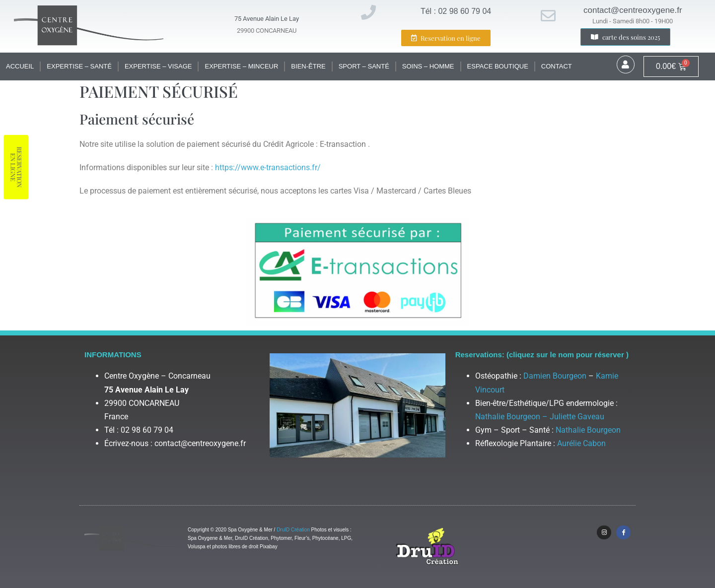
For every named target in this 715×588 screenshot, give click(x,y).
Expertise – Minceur (241, 66)
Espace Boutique (498, 66)
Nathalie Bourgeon (588, 430)
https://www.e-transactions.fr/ (268, 167)
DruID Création (293, 530)
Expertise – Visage (158, 66)
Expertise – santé (79, 66)
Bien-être (308, 66)
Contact (557, 66)
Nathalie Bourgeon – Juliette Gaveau (540, 417)
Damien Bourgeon (555, 376)
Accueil (20, 66)
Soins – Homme (428, 66)
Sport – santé (364, 66)
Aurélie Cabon (581, 443)
